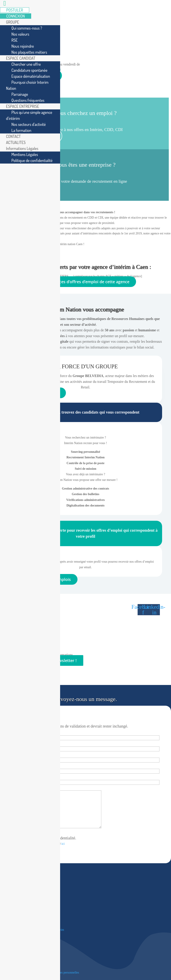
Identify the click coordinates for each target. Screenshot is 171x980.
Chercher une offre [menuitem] (26, 64)
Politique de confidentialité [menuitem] (32, 160)
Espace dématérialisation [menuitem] (31, 76)
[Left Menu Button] (5, 4)
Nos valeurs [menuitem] (20, 34)
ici (63, 844)
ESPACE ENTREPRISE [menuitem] (23, 106)
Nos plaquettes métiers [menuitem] (29, 52)
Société (13, 732)
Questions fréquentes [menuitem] (28, 100)
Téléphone (16, 776)
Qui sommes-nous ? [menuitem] (27, 28)
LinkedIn (14, 715)
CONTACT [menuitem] (13, 136)
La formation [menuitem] (21, 130)
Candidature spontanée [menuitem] (29, 70)
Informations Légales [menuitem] (22, 148)
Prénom (14, 743)
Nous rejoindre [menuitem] (23, 46)
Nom (12, 754)
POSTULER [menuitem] (15, 10)
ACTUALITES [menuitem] (16, 142)
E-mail (13, 765)
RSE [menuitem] (14, 40)
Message (15, 788)
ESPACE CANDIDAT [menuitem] (21, 58)
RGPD (13, 833)
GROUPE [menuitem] (13, 22)
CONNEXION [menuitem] (16, 16)
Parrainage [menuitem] (20, 94)
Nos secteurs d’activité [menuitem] (28, 124)
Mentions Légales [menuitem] (25, 154)
